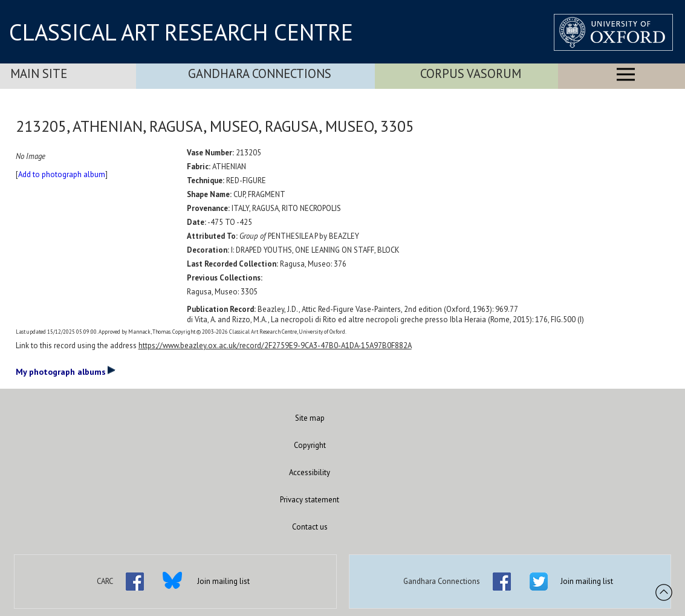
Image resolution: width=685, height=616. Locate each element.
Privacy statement (310, 500)
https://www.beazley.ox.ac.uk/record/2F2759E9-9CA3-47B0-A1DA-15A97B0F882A (275, 345)
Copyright (310, 445)
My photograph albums (66, 371)
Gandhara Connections (260, 73)
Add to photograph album (62, 174)
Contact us (310, 527)
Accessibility (310, 472)
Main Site (39, 73)
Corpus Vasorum (471, 73)
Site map (310, 418)
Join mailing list (223, 581)
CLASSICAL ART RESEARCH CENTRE (181, 32)
